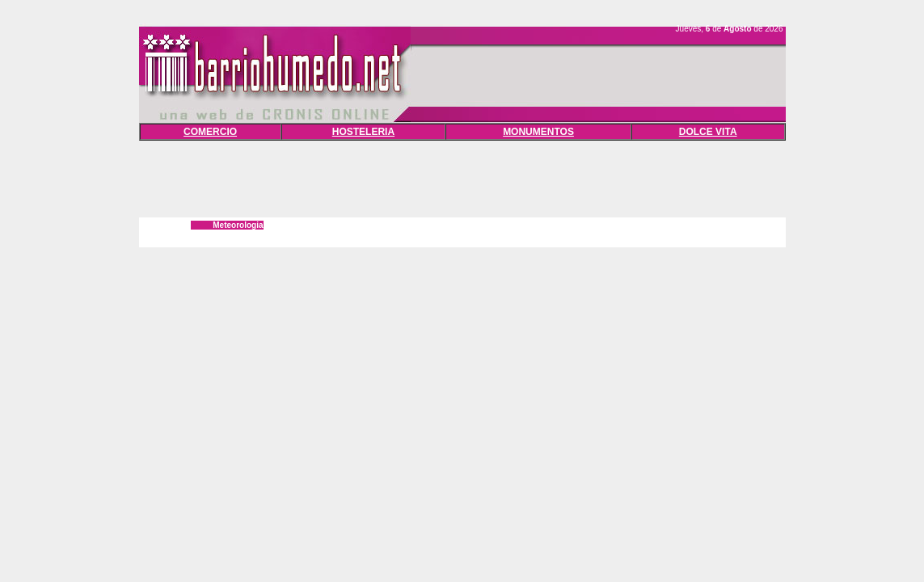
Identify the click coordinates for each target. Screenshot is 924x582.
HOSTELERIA (363, 132)
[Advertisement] (462, 177)
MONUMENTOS (538, 132)
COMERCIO (210, 132)
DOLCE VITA (708, 132)
